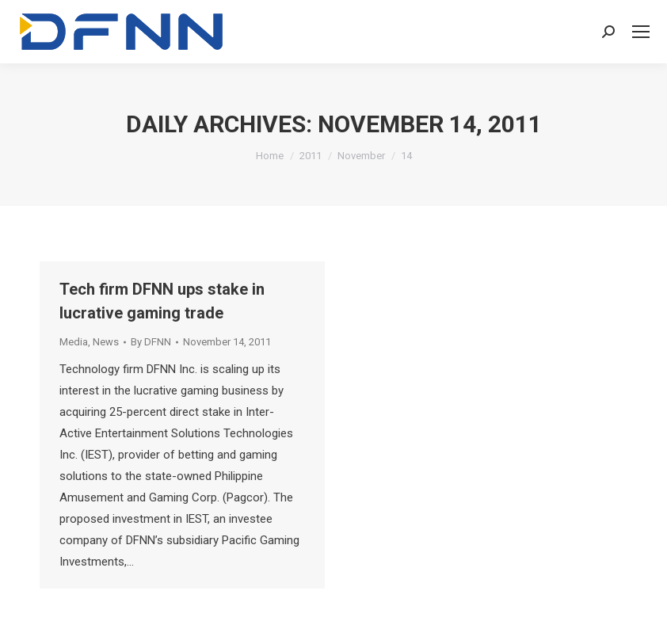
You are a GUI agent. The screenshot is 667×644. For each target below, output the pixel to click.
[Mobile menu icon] (641, 32)
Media (74, 342)
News (106, 342)
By (151, 342)
